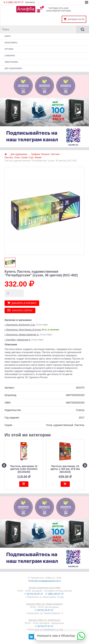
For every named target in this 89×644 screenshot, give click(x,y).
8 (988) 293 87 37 (14, 2)
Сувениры (10, 56)
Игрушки (9, 49)
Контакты (30, 2)
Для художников (13, 68)
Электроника (11, 62)
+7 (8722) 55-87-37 (44, 610)
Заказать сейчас (20, 310)
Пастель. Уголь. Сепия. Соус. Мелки (23, 158)
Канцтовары (11, 43)
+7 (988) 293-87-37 (55, 594)
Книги (8, 36)
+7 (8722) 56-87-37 (34, 594)
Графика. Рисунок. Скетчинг (45, 154)
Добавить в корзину (22, 303)
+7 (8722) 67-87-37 (44, 626)
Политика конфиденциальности (44, 581)
